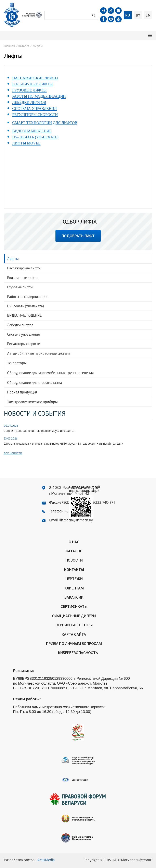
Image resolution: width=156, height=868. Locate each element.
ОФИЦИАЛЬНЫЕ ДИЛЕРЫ (74, 616)
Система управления (23, 335)
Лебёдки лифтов (20, 325)
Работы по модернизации (27, 297)
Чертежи (74, 579)
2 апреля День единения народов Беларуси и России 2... (40, 431)
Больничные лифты (23, 278)
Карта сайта (74, 634)
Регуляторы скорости (24, 344)
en (148, 15)
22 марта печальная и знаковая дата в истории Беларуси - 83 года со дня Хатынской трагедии (63, 444)
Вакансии (74, 597)
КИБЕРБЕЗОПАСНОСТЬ (78, 653)
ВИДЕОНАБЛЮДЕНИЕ (24, 316)
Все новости (13, 454)
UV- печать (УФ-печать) (25, 307)
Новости (74, 560)
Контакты (74, 570)
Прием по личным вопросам (74, 644)
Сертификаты (74, 606)
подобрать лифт (78, 236)
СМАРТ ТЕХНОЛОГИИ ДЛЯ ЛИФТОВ (45, 123)
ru (128, 15)
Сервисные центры (74, 625)
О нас (74, 542)
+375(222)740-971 (101, 503)
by (138, 15)
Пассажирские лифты (24, 269)
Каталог (24, 46)
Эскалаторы (17, 364)
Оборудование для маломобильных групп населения (50, 373)
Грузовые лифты (20, 288)
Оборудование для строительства (35, 383)
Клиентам (74, 588)
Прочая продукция (22, 393)
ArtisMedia (46, 861)
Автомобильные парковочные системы (39, 354)
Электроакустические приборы (32, 403)
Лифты (13, 259)
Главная (9, 46)
